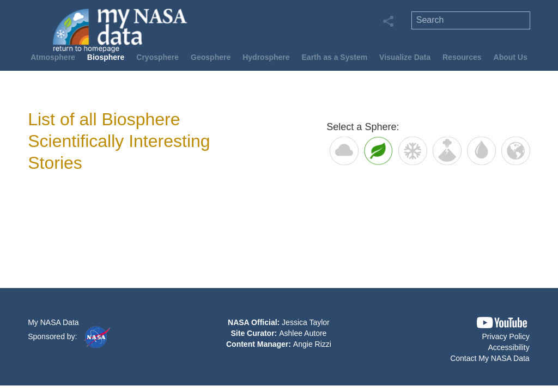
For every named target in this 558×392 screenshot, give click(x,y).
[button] (502, 323)
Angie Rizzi (312, 344)
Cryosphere (157, 57)
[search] (471, 20)
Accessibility (508, 347)
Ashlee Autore (303, 333)
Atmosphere (53, 57)
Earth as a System (335, 57)
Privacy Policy (506, 336)
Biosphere (106, 57)
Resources (462, 57)
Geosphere (211, 57)
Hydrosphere (266, 57)
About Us (511, 57)
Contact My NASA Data (490, 358)
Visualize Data (405, 57)
